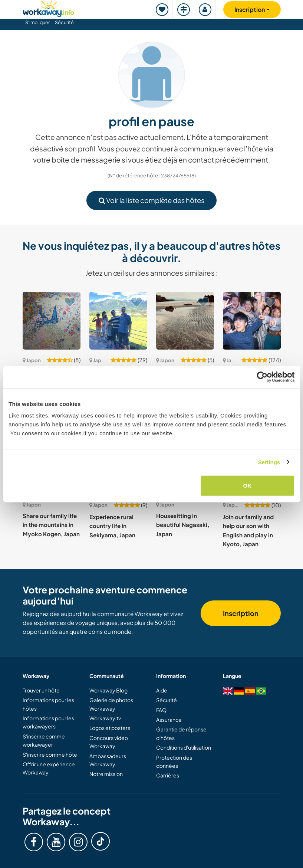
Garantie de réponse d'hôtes (181, 733)
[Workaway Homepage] (49, 8)
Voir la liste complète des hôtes (151, 200)
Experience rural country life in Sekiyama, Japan (112, 526)
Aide (162, 690)
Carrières (168, 775)
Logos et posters (110, 728)
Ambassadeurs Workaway (108, 760)
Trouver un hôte (41, 690)
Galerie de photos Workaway (111, 704)
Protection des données (174, 761)
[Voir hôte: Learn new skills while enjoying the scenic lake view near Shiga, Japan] (118, 321)
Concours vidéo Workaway (109, 742)
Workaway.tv (105, 718)
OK (248, 486)
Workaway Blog (108, 690)
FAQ (161, 710)
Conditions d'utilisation (184, 747)
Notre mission (106, 774)
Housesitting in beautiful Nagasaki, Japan (183, 525)
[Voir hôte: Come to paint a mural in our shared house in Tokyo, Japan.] (52, 321)
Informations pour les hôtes (48, 704)
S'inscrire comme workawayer (44, 740)
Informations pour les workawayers (48, 722)
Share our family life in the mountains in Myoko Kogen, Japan (51, 525)
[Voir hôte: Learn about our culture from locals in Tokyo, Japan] (252, 321)
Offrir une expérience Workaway (49, 768)
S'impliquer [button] (37, 22)
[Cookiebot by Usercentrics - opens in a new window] (262, 377)
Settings (269, 462)
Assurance (169, 720)
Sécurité (64, 22)
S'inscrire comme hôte (50, 754)
